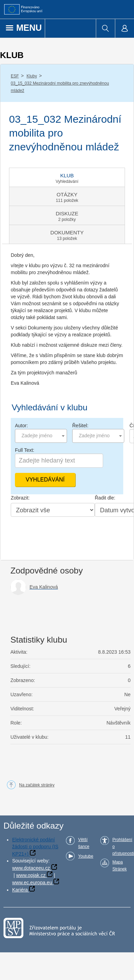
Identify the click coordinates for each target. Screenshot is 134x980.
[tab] (67, 177)
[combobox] (41, 436)
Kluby (32, 76)
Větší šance (84, 843)
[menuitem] (105, 28)
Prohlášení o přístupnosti (123, 847)
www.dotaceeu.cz (31, 868)
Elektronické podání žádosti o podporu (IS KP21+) (35, 847)
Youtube (86, 856)
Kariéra (20, 890)
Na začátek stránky (37, 785)
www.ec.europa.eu (32, 883)
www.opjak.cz (31, 875)
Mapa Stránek (120, 866)
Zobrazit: (20, 498)
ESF (15, 76)
